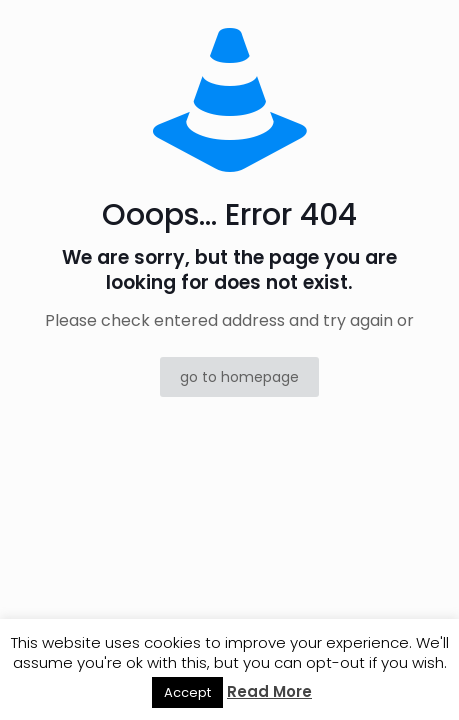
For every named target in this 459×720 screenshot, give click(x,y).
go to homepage (239, 377)
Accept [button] (187, 692)
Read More (269, 691)
